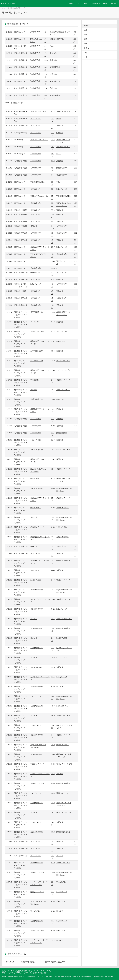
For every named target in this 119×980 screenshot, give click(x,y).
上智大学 (60, 222)
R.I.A (32, 261)
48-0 (53, 715)
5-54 (53, 280)
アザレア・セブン (63, 331)
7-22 (53, 609)
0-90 (46, 60)
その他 (113, 3)
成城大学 (34, 226)
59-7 (53, 161)
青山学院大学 (62, 175)
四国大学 (60, 322)
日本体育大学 (35, 32)
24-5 (53, 657)
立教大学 (53, 88)
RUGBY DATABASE (9, 4)
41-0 (53, 706)
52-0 (53, 863)
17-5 (53, 677)
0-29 (53, 686)
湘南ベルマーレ (37, 570)
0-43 (53, 764)
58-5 (53, 268)
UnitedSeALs (61, 882)
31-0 (53, 832)
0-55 (53, 570)
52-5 (53, 111)
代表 (86, 39)
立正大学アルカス (63, 111)
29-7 (53, 247)
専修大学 (53, 60)
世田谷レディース (63, 580)
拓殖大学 (60, 240)
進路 (85, 3)
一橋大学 (60, 214)
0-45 (53, 901)
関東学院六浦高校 (63, 560)
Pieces (52, 46)
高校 (71, 3)
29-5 (53, 619)
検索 (105, 3)
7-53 (53, 261)
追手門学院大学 (37, 312)
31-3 (53, 140)
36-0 (53, 745)
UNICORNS (35, 322)
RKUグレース (55, 81)
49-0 (53, 803)
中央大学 (53, 53)
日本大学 (60, 856)
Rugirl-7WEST (36, 580)
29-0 (53, 599)
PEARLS (34, 619)
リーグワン (95, 3)
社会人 (87, 48)
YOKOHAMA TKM (57, 39)
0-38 (53, 911)
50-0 (53, 793)
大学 (78, 3)
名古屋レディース (37, 331)
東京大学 (60, 210)
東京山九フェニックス (39, 111)
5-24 (53, 667)
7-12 (53, 940)
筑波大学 (60, 280)
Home (4, 8)
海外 (86, 44)
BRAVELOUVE (36, 628)
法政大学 (53, 74)
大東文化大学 (62, 298)
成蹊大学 (60, 161)
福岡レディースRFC (64, 619)
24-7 (53, 774)
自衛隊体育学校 (37, 450)
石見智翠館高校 (37, 590)
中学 (86, 53)
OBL (58, 182)
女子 (86, 57)
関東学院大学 (55, 67)
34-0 (53, 580)
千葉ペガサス (36, 440)
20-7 (53, 590)
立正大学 (60, 570)
